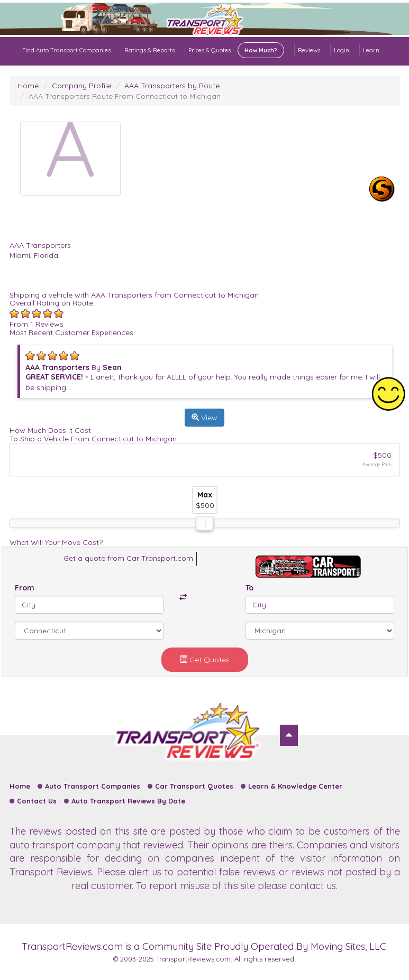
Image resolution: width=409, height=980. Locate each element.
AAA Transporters (40, 245)
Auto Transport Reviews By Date (128, 801)
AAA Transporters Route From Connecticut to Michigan (125, 96)
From (25, 588)
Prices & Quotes (236, 50)
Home (28, 86)
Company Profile (81, 86)
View (205, 418)
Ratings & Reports (149, 50)
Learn (371, 50)
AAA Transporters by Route (172, 86)
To (249, 588)
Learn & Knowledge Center (295, 786)
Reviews (309, 50)
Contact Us (37, 801)
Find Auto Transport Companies (66, 50)
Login (342, 50)
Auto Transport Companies (93, 786)
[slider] (205, 523)
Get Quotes (205, 660)
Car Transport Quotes (194, 786)
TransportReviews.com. (194, 959)
